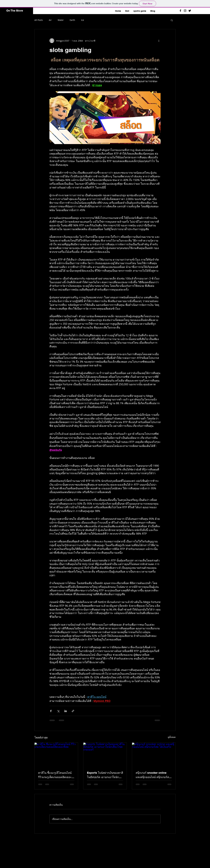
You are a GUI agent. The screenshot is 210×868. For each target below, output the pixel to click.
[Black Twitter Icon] (190, 11)
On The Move (15, 11)
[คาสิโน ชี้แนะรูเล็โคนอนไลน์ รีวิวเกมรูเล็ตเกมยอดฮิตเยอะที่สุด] (56, 755)
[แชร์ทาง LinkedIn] (66, 711)
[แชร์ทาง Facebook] (51, 711)
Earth (72, 20)
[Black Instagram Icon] (185, 11)
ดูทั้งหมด (172, 737)
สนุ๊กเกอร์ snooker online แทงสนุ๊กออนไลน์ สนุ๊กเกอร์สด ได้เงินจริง (153, 775)
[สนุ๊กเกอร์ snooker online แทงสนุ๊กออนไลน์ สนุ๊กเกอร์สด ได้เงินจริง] (154, 755)
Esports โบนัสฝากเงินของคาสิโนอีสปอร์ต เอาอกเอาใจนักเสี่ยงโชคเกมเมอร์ (105, 775)
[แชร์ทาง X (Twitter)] (58, 711)
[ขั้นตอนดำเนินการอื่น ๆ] (159, 41)
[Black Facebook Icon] (180, 11)
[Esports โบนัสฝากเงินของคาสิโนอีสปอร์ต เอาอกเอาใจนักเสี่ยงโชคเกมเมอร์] (105, 755)
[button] (172, 20)
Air (50, 20)
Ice (83, 20)
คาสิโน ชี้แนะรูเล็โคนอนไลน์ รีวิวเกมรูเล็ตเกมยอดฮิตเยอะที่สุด (55, 775)
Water (61, 20)
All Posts (39, 20)
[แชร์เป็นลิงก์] (73, 711)
